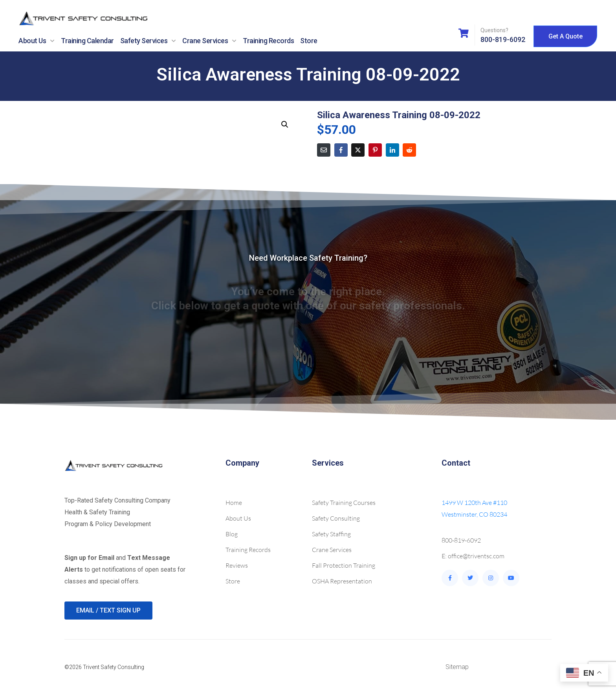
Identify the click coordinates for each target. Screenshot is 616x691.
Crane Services (209, 41)
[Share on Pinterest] (375, 150)
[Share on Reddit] (409, 150)
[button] (285, 124)
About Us (37, 41)
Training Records (268, 41)
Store (309, 41)
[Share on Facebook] (341, 150)
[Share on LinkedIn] (392, 150)
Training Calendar (87, 41)
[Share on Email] (324, 150)
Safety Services (148, 41)
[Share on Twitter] (358, 150)
